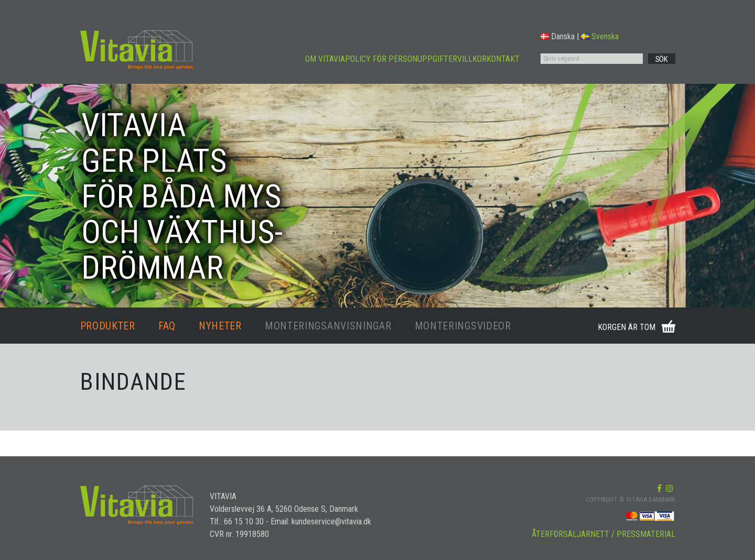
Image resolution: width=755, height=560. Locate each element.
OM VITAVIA (325, 59)
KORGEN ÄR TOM (627, 327)
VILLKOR (472, 59)
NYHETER (220, 326)
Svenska (600, 36)
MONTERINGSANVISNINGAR (328, 326)
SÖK (662, 59)
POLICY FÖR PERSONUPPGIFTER (401, 59)
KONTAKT (503, 59)
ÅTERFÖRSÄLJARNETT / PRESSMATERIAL (603, 534)
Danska (558, 36)
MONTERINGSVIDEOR (463, 326)
